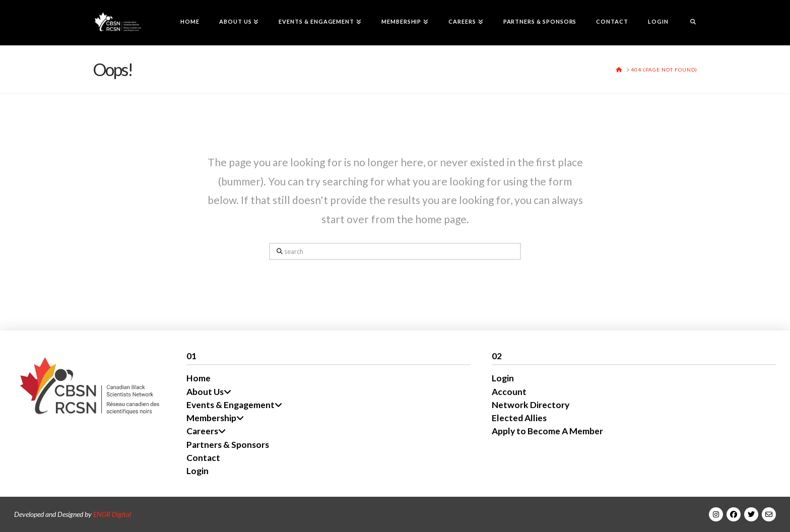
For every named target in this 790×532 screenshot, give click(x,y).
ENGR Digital (112, 514)
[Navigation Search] (688, 23)
